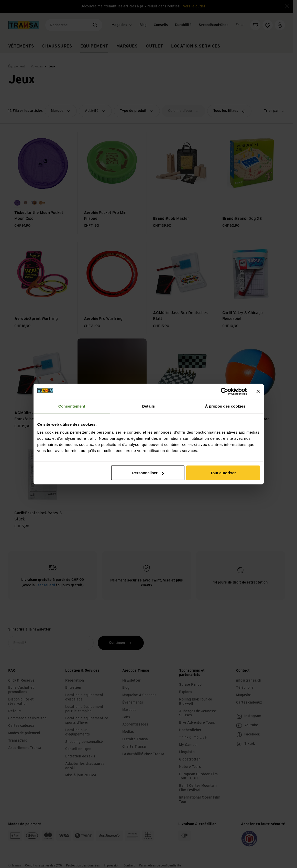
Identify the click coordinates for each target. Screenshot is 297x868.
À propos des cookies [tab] (225, 406)
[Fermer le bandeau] (258, 391)
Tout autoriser (223, 473)
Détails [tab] (149, 406)
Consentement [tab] (72, 406)
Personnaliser (148, 473)
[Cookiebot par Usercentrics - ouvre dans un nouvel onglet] (224, 391)
